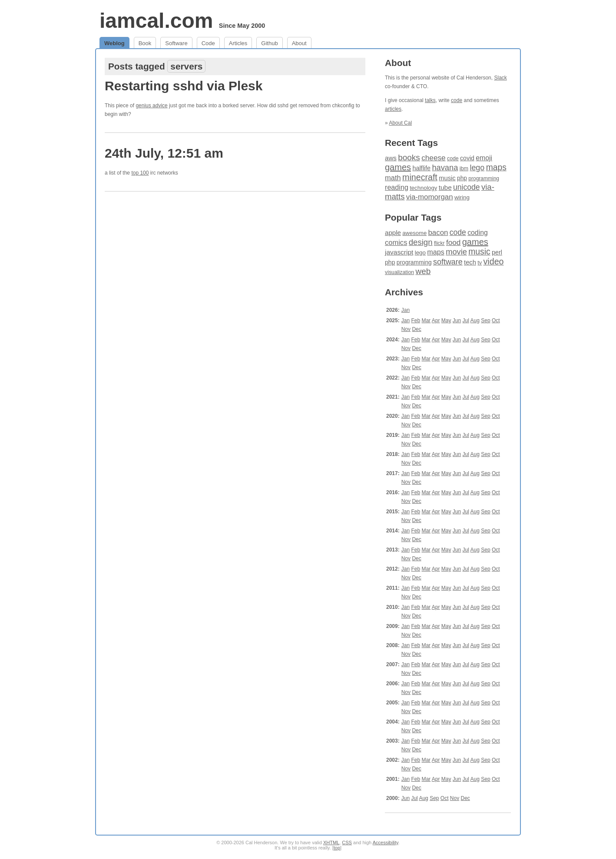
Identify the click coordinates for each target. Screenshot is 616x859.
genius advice (151, 106)
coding (478, 233)
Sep (485, 320)
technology (423, 188)
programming (484, 178)
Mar (426, 320)
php (462, 178)
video (494, 261)
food (453, 242)
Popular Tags (413, 217)
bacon (438, 233)
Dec (416, 329)
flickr (439, 243)
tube (445, 187)
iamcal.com (156, 21)
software (448, 262)
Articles (238, 43)
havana (445, 167)
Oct (496, 320)
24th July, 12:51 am (164, 153)
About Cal (400, 123)
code (457, 100)
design (421, 242)
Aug (475, 320)
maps (496, 167)
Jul (466, 320)
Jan (406, 310)
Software (176, 43)
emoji (484, 158)
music (447, 178)
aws (391, 158)
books (409, 157)
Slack (500, 78)
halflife (421, 168)
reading (397, 187)
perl (497, 252)
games (398, 167)
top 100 (140, 173)
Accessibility (386, 842)
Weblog (114, 43)
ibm (464, 168)
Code (208, 43)
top (337, 848)
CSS (347, 842)
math (393, 178)
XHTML (331, 842)
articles (393, 109)
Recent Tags (411, 143)
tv (480, 263)
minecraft (420, 177)
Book (145, 43)
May (446, 320)
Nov (406, 329)
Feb (416, 320)
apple (393, 233)
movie (456, 252)
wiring (462, 197)
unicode (466, 187)
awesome (414, 233)
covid (467, 158)
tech (470, 262)
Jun (457, 320)
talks (430, 100)
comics (396, 243)
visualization (399, 272)
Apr (436, 320)
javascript (399, 252)
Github (269, 43)
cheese (433, 158)
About (299, 43)
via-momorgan (430, 197)
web (423, 271)
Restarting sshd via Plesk (184, 86)
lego (477, 168)
